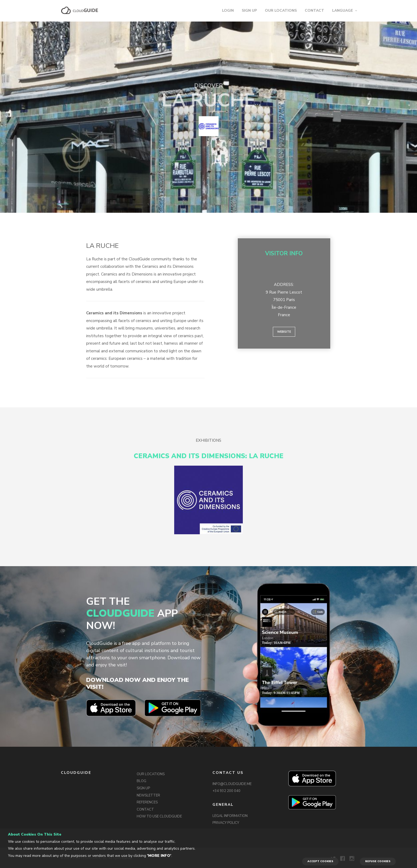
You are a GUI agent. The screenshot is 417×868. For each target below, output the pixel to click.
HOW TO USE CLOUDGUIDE (159, 816)
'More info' (159, 856)
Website (284, 332)
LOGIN (228, 11)
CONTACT (314, 11)
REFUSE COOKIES (378, 861)
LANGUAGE (343, 11)
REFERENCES (147, 802)
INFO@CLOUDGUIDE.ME (232, 784)
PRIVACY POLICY (226, 823)
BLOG (141, 781)
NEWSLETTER (148, 795)
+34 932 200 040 (226, 791)
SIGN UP (249, 11)
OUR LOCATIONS (281, 11)
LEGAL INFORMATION (230, 816)
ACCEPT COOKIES (320, 861)
